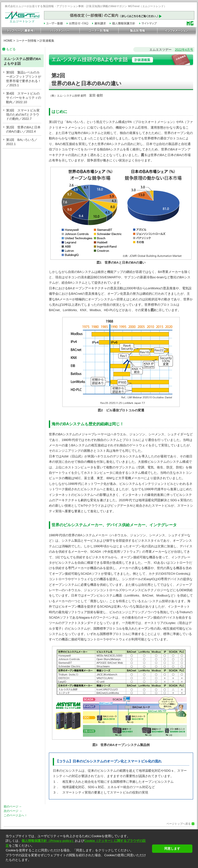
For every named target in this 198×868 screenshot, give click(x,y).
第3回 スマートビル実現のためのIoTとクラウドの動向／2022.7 (23, 115)
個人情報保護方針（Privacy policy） (48, 841)
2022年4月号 (184, 50)
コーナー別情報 (26, 41)
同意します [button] (172, 849)
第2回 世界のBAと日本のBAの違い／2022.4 (23, 129)
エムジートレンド (22, 20)
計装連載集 (47, 41)
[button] (77, 864)
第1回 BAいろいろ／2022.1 (22, 142)
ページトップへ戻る (179, 824)
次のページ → (13, 811)
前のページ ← (13, 807)
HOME (8, 41)
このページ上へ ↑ (15, 815)
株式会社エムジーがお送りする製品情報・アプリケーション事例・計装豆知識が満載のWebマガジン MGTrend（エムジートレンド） (86, 6)
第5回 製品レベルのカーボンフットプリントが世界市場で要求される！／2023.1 (24, 79)
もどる (11, 49)
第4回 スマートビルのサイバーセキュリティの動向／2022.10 (24, 98)
